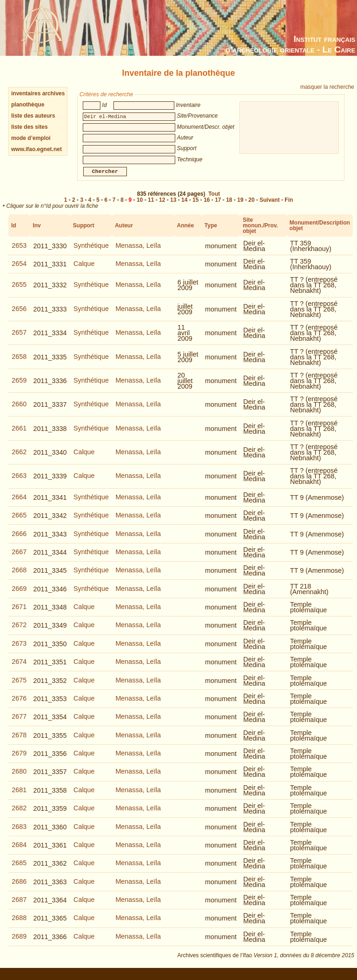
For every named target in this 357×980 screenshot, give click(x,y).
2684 (19, 851)
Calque (84, 270)
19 (240, 206)
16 (207, 206)
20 (251, 206)
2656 (19, 315)
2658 (19, 363)
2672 (19, 631)
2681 (19, 796)
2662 (19, 458)
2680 (19, 778)
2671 (19, 613)
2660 (19, 411)
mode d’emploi (31, 138)
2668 (19, 576)
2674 (19, 668)
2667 (19, 558)
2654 (19, 270)
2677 (19, 723)
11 (151, 206)
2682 (19, 814)
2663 (19, 482)
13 (173, 206)
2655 (19, 291)
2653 (19, 252)
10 (140, 206)
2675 (19, 687)
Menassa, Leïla (138, 252)
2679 (19, 760)
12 (162, 206)
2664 (19, 503)
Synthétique (91, 252)
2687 (19, 906)
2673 (19, 650)
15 (195, 206)
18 (229, 206)
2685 (19, 869)
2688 (19, 924)
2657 (19, 339)
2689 (19, 943)
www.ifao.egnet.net (36, 149)
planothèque (28, 105)
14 (184, 206)
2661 (19, 435)
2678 (19, 742)
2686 (19, 888)
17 (218, 206)
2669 (19, 595)
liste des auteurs (33, 116)
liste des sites (30, 127)
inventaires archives (38, 93)
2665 (19, 522)
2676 (19, 705)
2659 (19, 387)
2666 (19, 540)
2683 (19, 833)
